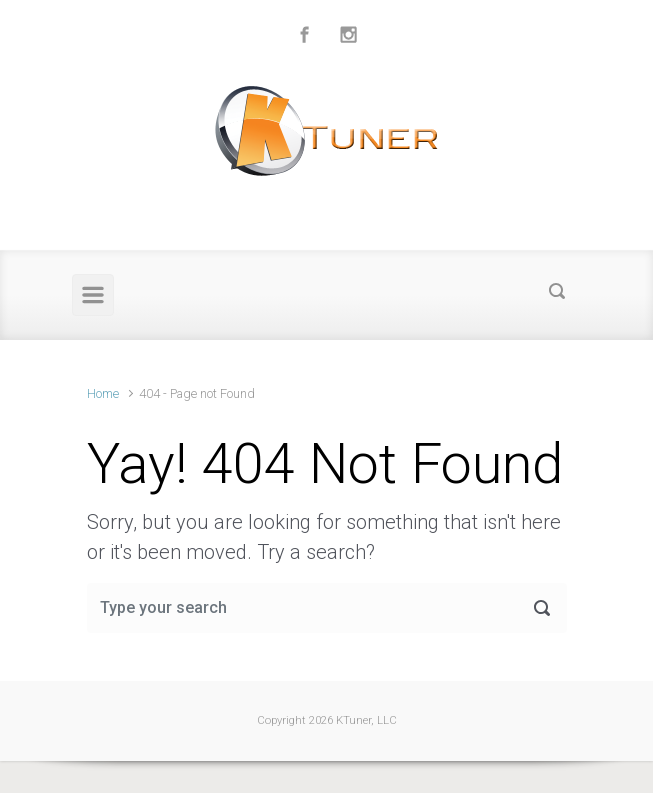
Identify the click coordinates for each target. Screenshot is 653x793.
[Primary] (93, 295)
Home (103, 393)
